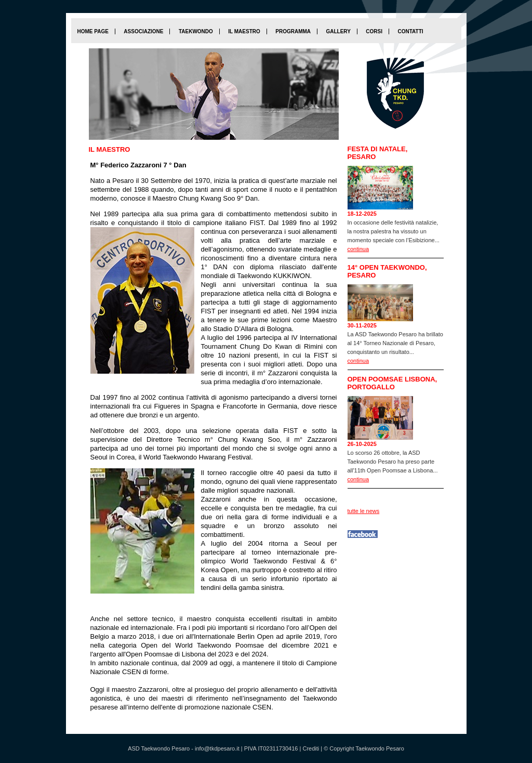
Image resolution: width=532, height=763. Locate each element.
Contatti (410, 31)
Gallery (338, 31)
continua (358, 249)
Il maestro (244, 31)
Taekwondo (196, 31)
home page (93, 31)
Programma (293, 31)
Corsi (374, 31)
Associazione (143, 31)
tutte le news (364, 511)
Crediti (311, 748)
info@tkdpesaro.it (217, 748)
